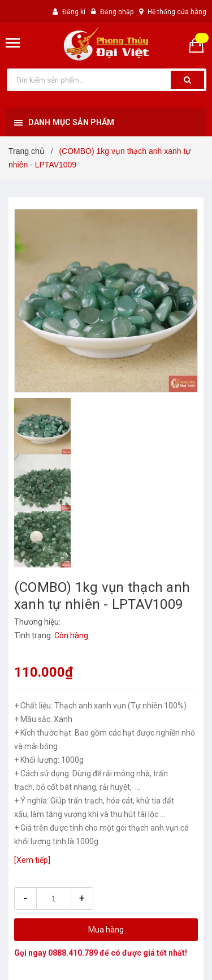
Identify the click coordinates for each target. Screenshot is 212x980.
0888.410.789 (73, 953)
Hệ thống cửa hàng (177, 12)
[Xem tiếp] (32, 860)
